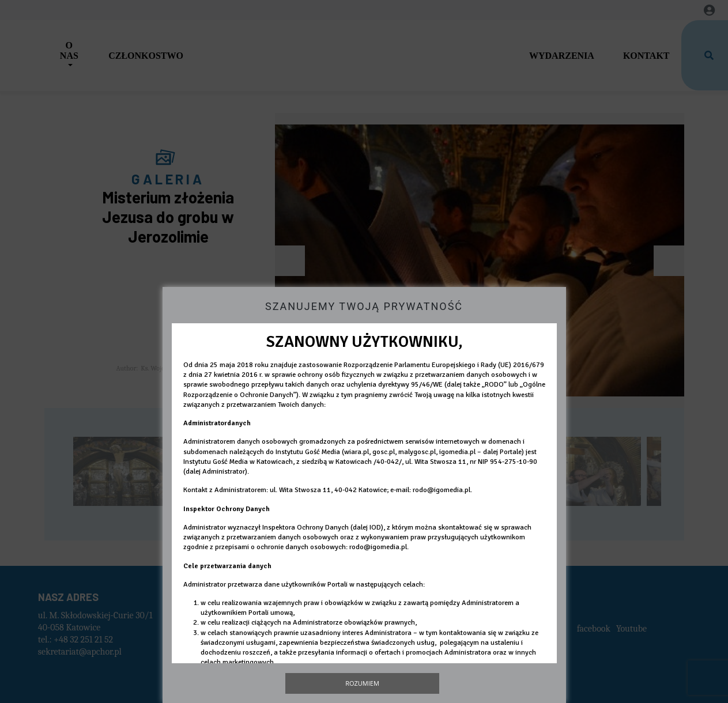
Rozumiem (362, 683)
